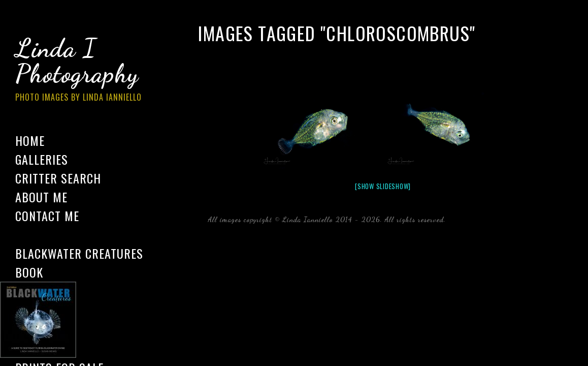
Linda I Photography (86, 71)
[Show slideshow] (383, 186)
